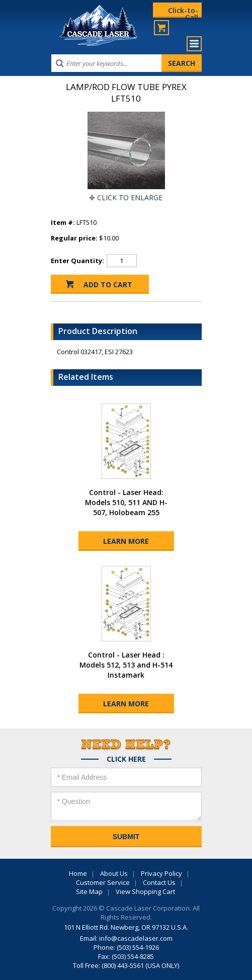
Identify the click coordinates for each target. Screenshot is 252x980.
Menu (194, 44)
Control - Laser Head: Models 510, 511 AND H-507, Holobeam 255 (126, 502)
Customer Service (103, 882)
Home (78, 873)
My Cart (161, 28)
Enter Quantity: (77, 261)
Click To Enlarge (130, 197)
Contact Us (159, 882)
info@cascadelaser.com (136, 938)
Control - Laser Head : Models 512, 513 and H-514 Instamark (126, 665)
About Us (114, 873)
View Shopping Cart (145, 891)
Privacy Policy (161, 873)
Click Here (126, 759)
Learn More (126, 541)
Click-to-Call (183, 12)
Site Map (89, 891)
